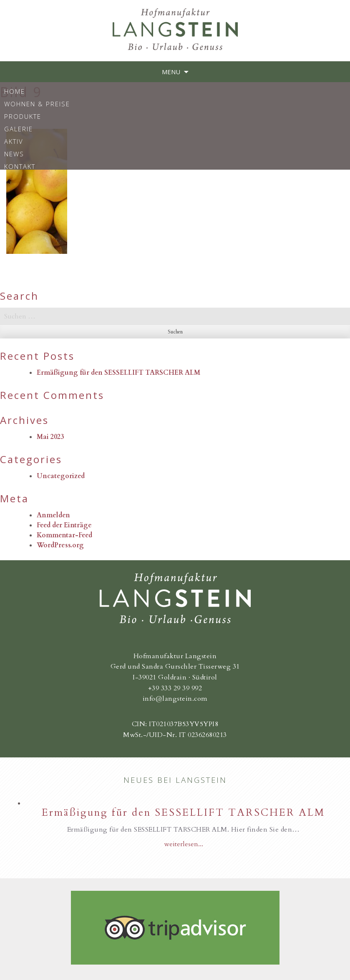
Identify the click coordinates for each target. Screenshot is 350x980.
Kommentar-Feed (64, 535)
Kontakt (20, 166)
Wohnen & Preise (37, 103)
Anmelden (53, 515)
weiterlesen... (184, 844)
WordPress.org (60, 545)
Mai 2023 (50, 437)
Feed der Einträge (64, 525)
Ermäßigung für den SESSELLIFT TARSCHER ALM (118, 373)
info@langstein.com (175, 699)
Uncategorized (61, 476)
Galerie (19, 128)
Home (15, 91)
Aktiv (14, 141)
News (14, 153)
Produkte (23, 116)
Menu (171, 72)
